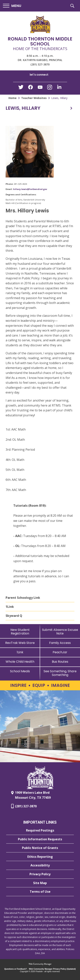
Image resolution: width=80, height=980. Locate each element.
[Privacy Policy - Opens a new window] (40, 874)
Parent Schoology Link (23, 598)
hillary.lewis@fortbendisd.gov (30, 189)
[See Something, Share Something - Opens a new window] (60, 673)
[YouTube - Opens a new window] (40, 88)
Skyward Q (14, 616)
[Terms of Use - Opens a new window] (40, 892)
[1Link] (20, 652)
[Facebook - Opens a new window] (30, 88)
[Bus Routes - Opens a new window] (60, 662)
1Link (10, 607)
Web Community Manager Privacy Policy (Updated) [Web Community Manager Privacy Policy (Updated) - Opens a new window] (52, 969)
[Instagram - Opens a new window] (50, 88)
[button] (12, 6)
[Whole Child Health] (20, 662)
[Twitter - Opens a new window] (21, 88)
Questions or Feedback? (16, 969)
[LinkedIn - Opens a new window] (59, 88)
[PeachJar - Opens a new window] (60, 652)
